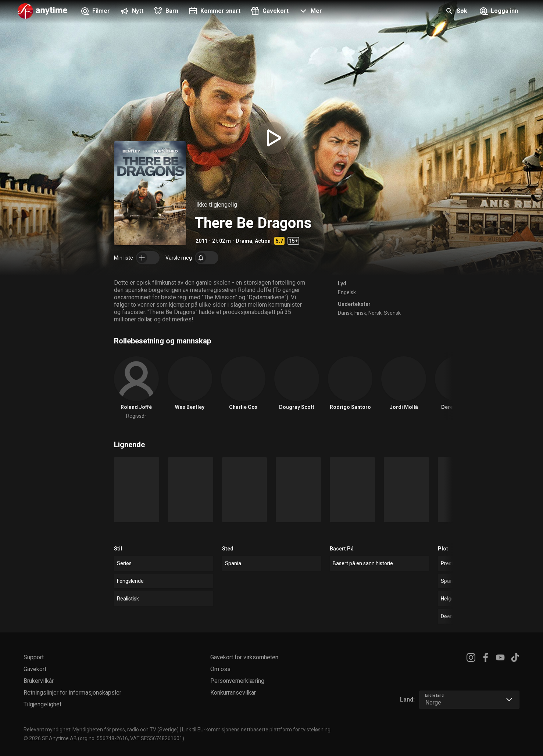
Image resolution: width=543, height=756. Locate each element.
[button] (310, 12)
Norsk (375, 313)
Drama (244, 241)
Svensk (392, 313)
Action (263, 241)
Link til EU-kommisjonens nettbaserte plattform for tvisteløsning (256, 730)
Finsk (360, 313)
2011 (201, 241)
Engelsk (347, 292)
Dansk (345, 313)
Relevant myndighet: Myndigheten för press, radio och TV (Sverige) (101, 730)
